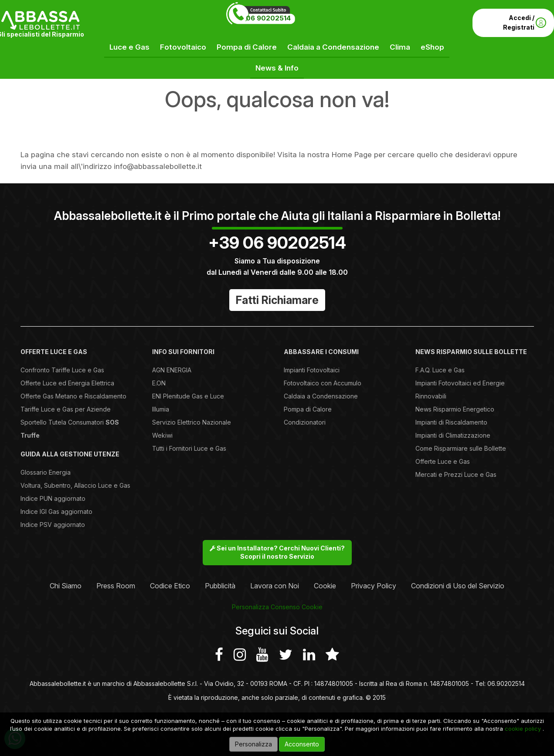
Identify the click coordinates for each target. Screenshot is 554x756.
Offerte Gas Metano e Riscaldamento (73, 396)
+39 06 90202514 (277, 243)
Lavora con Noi (275, 586)
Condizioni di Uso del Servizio (458, 586)
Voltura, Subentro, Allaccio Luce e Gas (75, 485)
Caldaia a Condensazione (333, 47)
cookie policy (523, 729)
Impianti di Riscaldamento (451, 422)
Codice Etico (170, 586)
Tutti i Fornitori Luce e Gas (189, 448)
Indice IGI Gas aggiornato (56, 511)
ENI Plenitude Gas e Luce (188, 396)
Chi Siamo (66, 586)
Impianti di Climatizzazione (453, 435)
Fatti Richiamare (277, 300)
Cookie (325, 586)
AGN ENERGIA (172, 370)
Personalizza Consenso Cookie (277, 607)
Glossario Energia (46, 472)
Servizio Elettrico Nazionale (192, 422)
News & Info (277, 68)
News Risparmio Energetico (455, 409)
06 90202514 (268, 18)
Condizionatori (305, 422)
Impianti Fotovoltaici (312, 370)
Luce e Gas (129, 47)
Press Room (116, 586)
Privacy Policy (374, 586)
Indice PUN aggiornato (53, 498)
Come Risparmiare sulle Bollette (461, 448)
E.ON (159, 383)
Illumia (161, 409)
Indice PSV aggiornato (53, 525)
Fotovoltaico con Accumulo (323, 383)
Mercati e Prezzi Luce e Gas (456, 474)
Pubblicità (220, 586)
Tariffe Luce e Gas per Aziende (66, 409)
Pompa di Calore (247, 47)
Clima (400, 47)
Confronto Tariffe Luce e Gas (62, 370)
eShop (432, 47)
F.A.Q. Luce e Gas (440, 370)
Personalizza (253, 744)
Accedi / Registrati (525, 22)
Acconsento (302, 744)
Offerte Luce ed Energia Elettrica (67, 383)
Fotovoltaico (183, 47)
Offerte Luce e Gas (443, 461)
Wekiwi (162, 435)
